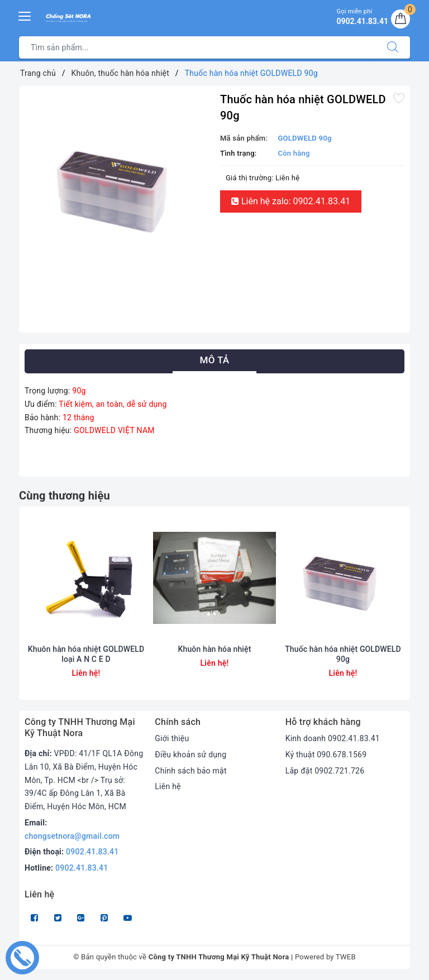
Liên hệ (168, 786)
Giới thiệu (172, 738)
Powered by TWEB (325, 957)
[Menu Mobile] (25, 15)
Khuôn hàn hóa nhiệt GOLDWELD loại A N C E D (86, 654)
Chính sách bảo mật (190, 771)
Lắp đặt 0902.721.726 (325, 771)
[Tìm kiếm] (393, 47)
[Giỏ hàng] (401, 19)
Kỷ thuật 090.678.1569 (326, 755)
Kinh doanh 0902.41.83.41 (333, 738)
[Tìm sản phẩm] (197, 47)
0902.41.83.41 (92, 852)
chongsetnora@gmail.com (72, 836)
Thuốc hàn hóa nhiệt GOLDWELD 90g (343, 654)
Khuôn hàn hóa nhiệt (215, 649)
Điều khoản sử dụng (190, 755)
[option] (117, 184)
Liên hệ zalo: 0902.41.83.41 (291, 201)
